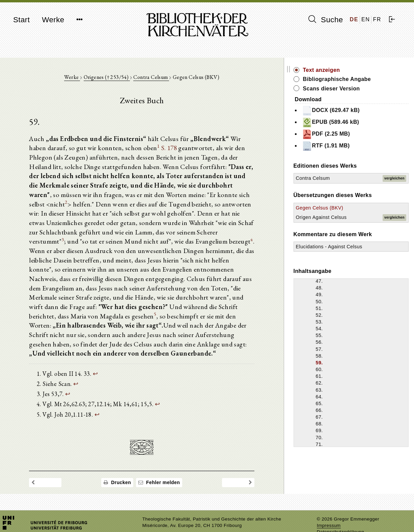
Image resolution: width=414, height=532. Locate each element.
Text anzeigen (348, 70)
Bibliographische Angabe (364, 79)
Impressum (329, 510)
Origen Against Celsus (348, 217)
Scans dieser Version (358, 89)
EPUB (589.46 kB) (357, 122)
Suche (326, 20)
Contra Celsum (165, 78)
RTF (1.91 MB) (353, 146)
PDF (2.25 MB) (353, 134)
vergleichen (394, 178)
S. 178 (153, 149)
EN (366, 19)
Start (21, 20)
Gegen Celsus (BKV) (346, 208)
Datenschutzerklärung (340, 517)
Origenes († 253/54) (120, 78)
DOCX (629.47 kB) (358, 111)
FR (377, 19)
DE (354, 19)
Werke (53, 20)
